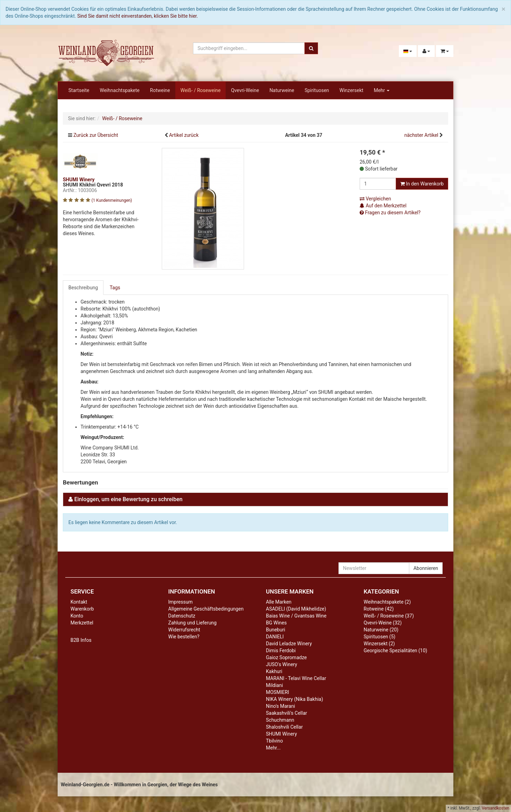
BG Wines (276, 623)
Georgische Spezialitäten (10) (396, 651)
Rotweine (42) (379, 609)
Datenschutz (182, 616)
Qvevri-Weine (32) (383, 623)
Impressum (181, 602)
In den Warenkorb (422, 184)
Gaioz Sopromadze (286, 657)
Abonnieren (426, 568)
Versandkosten (496, 808)
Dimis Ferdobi (281, 651)
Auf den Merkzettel (383, 206)
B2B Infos (81, 640)
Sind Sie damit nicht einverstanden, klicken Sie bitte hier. (138, 16)
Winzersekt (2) (379, 644)
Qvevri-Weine (245, 90)
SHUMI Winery (281, 734)
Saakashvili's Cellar (287, 713)
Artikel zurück (184, 135)
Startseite (79, 90)
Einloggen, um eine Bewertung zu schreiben (128, 499)
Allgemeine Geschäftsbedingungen (206, 609)
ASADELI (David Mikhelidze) (296, 609)
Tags (115, 288)
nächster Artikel (422, 135)
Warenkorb (82, 609)
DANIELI (275, 637)
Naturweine (282, 90)
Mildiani (274, 685)
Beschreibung (83, 288)
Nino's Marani (280, 706)
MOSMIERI (278, 692)
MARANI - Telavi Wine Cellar (296, 678)
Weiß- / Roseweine (201, 90)
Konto (77, 616)
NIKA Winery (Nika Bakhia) (295, 699)
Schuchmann (280, 720)
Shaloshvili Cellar (284, 727)
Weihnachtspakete (120, 90)
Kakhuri (274, 671)
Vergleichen (375, 199)
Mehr (382, 90)
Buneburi (275, 630)
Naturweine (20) (381, 630)
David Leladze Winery (289, 644)
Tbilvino (274, 741)
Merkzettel (82, 623)
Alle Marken (279, 602)
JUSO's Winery (282, 664)
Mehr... (273, 748)
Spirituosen (317, 90)
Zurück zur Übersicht (96, 135)
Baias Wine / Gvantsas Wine (296, 616)
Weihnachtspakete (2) (387, 602)
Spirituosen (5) (380, 637)
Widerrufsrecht (184, 630)
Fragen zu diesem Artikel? (390, 213)
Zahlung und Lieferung (192, 623)
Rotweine (160, 90)
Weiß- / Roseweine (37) (389, 616)
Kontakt (79, 602)
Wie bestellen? (184, 637)
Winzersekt (351, 90)
